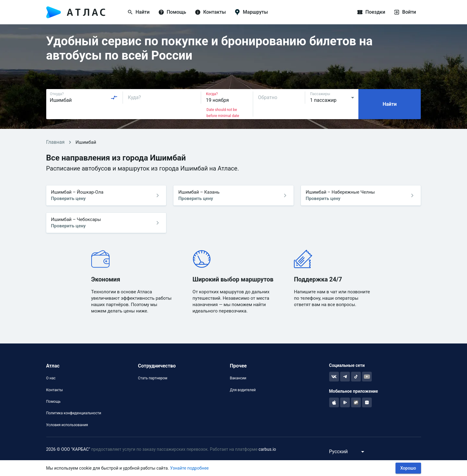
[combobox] (84, 98)
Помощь (54, 402)
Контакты (55, 390)
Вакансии (238, 378)
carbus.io (267, 449)
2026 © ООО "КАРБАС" (68, 449)
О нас (51, 378)
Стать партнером (152, 378)
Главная (56, 142)
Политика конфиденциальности (74, 413)
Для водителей (243, 390)
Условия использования (67, 425)
